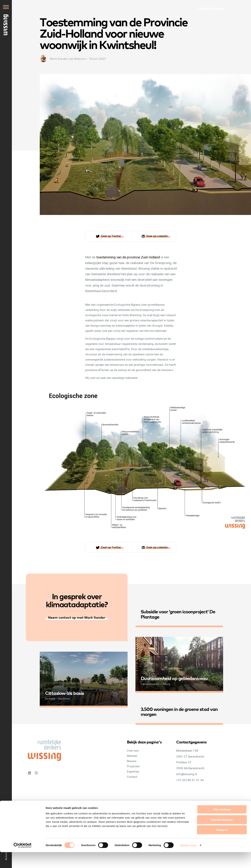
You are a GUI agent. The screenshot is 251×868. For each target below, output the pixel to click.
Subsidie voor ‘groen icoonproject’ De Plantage (178, 614)
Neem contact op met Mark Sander (77, 617)
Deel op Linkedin (157, 236)
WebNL (135, 806)
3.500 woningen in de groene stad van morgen (179, 711)
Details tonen (188, 861)
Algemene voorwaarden (81, 806)
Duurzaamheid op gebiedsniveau (174, 678)
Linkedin (29, 773)
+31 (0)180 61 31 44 (190, 780)
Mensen (132, 756)
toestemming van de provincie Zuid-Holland (128, 257)
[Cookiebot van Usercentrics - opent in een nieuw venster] (23, 861)
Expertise (133, 771)
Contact (132, 777)
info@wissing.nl (187, 774)
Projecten (133, 766)
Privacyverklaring (37, 806)
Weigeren (222, 846)
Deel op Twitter (111, 236)
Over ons (133, 750)
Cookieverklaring (57, 806)
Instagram (37, 773)
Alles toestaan (222, 825)
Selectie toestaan (222, 836)
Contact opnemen (210, 8)
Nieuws (132, 761)
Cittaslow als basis (65, 693)
